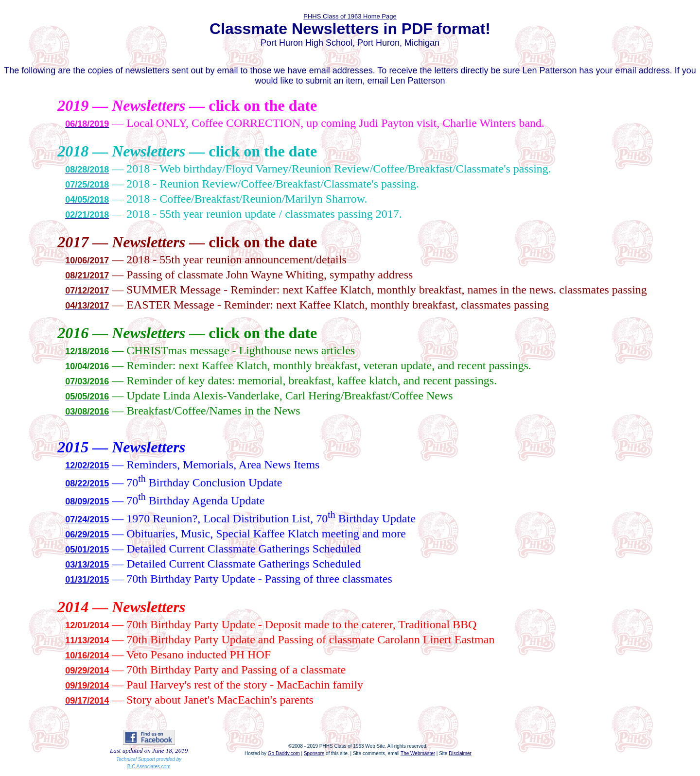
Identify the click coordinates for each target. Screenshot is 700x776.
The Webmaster (418, 753)
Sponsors (314, 753)
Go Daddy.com (284, 753)
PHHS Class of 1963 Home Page (350, 16)
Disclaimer (460, 753)
